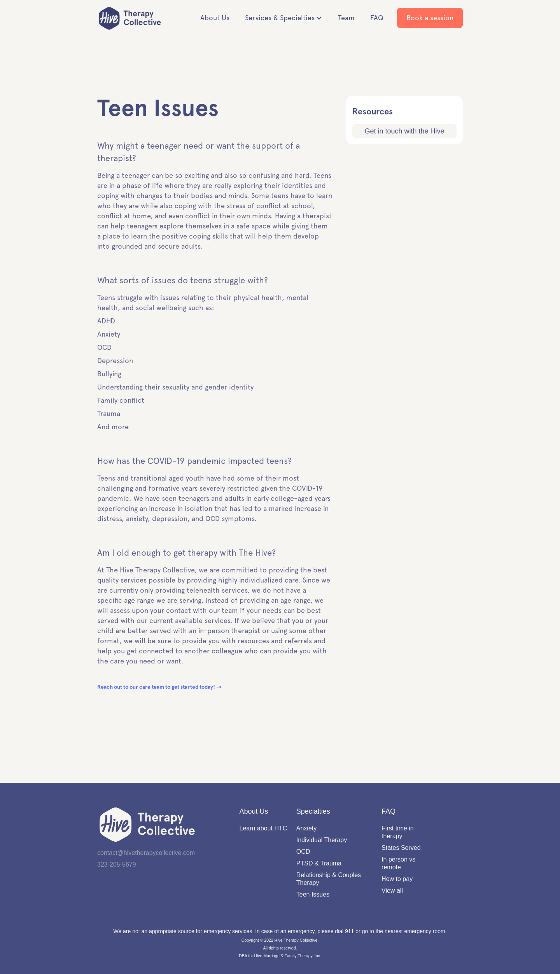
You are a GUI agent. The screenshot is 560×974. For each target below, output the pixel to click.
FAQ (377, 18)
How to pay (397, 879)
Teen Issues (313, 894)
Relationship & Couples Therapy (329, 879)
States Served (401, 848)
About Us (215, 18)
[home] (132, 18)
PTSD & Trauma (319, 863)
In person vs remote (398, 863)
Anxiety (306, 828)
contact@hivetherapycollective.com (146, 853)
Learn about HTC (263, 828)
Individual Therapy (322, 840)
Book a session (430, 18)
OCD (303, 852)
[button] (284, 18)
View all (392, 891)
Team (346, 18)
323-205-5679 (117, 864)
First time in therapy (398, 832)
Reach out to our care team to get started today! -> (159, 687)
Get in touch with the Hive (404, 131)
